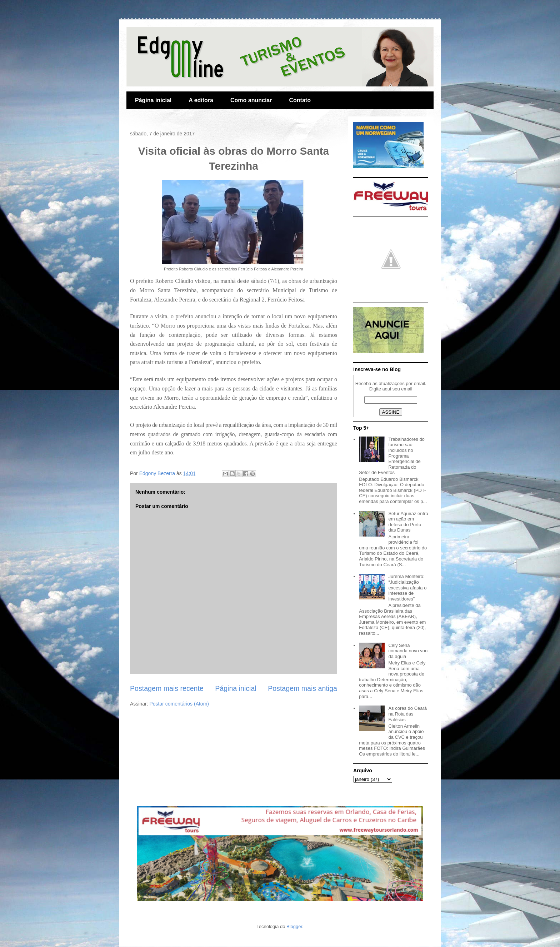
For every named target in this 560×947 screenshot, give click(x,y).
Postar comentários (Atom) (179, 704)
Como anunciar (251, 100)
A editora (201, 100)
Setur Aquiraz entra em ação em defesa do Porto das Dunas (408, 522)
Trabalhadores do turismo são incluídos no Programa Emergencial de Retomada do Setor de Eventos (392, 456)
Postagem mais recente (167, 688)
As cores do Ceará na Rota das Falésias (407, 714)
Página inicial (153, 100)
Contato (300, 100)
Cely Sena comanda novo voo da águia (408, 651)
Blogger (294, 926)
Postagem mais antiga (302, 688)
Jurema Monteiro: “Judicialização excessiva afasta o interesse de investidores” (407, 587)
